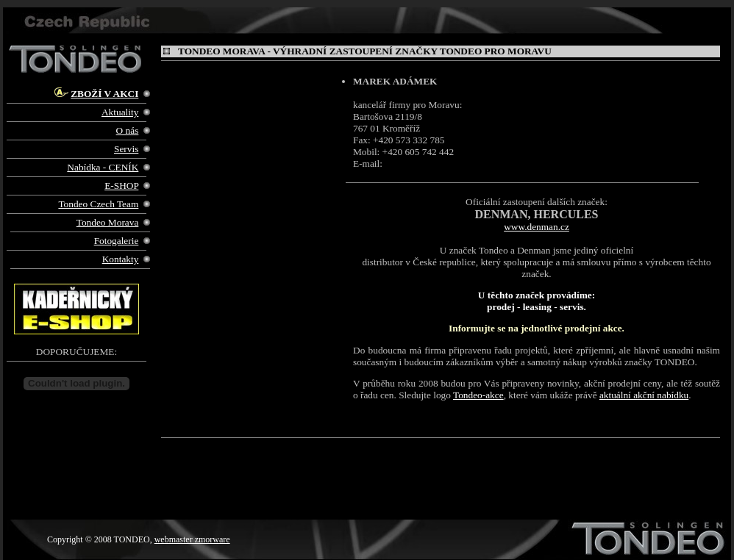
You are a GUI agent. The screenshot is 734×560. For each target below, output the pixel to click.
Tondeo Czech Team (98, 204)
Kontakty (121, 259)
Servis (126, 149)
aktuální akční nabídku (644, 395)
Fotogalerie (117, 241)
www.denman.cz (537, 227)
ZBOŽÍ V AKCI (104, 94)
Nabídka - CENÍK (103, 167)
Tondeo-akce (478, 395)
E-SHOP (121, 186)
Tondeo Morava (108, 222)
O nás (128, 130)
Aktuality (120, 112)
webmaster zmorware (192, 539)
